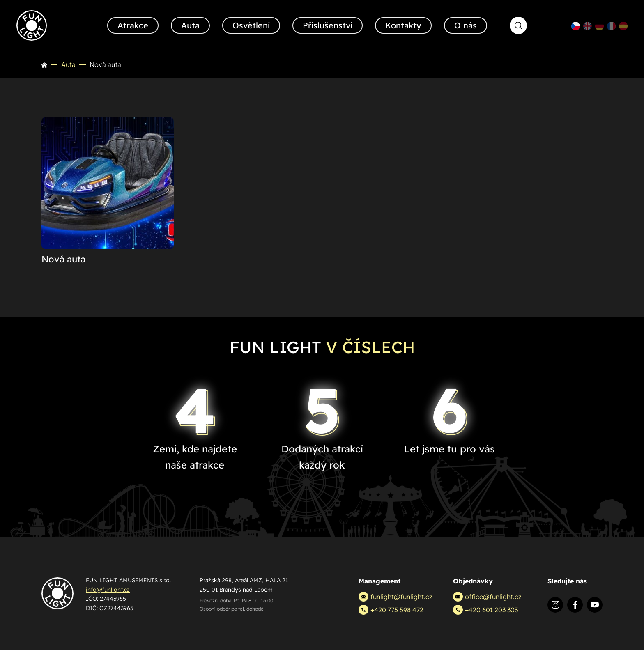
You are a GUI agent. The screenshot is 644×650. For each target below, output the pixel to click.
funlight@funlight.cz (395, 597)
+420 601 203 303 (485, 610)
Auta (68, 64)
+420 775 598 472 (391, 610)
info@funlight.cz (108, 590)
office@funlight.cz (487, 597)
